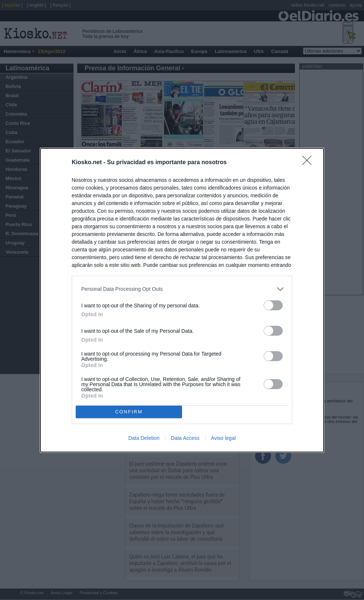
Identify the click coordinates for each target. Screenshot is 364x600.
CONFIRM (129, 412)
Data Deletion (144, 438)
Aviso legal (223, 438)
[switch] (273, 305)
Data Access (185, 438)
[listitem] (182, 289)
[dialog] (182, 300)
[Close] (309, 163)
